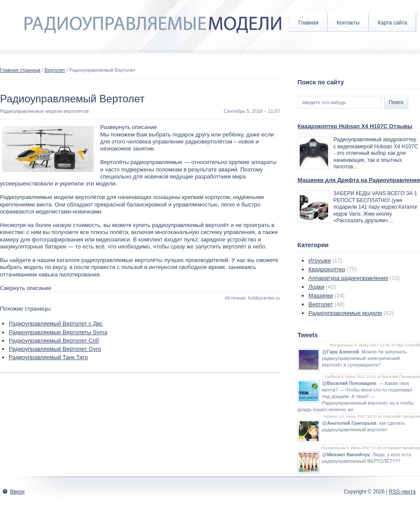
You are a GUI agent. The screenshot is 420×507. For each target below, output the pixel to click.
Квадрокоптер (327, 269)
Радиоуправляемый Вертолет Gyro (55, 349)
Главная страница (20, 70)
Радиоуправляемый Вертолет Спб (54, 341)
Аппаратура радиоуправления (348, 278)
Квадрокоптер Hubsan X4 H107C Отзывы (355, 126)
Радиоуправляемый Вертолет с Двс (56, 323)
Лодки (316, 287)
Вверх (17, 492)
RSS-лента (402, 492)
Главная (308, 23)
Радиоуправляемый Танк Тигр (48, 357)
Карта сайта (393, 23)
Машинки (321, 295)
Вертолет (55, 70)
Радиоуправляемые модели (345, 313)
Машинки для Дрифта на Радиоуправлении (359, 180)
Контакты (348, 23)
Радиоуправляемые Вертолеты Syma (58, 332)
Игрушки (320, 260)
